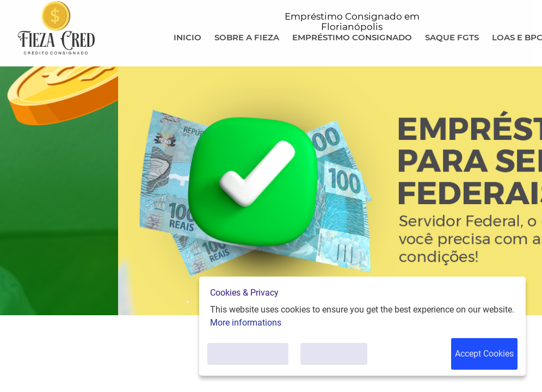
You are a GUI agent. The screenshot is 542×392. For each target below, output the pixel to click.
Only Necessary (334, 354)
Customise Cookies (248, 354)
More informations (246, 323)
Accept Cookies (484, 354)
